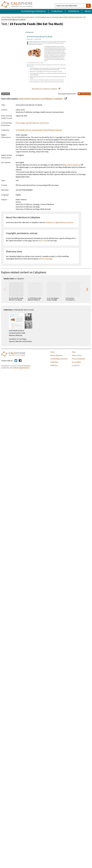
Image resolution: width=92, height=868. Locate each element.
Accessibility (76, 362)
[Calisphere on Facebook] (20, 361)
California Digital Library (21, 368)
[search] (88, 6)
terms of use (43, 241)
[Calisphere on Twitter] (16, 361)
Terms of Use (77, 355)
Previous (5, 289)
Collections (57, 11)
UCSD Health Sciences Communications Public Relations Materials (59, 17)
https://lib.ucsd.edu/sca (72, 165)
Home (52, 352)
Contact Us (76, 366)
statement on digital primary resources (59, 223)
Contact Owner (84, 94)
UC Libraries (26, 366)
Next (87, 289)
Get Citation (6, 94)
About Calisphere (56, 355)
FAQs (74, 352)
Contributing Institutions (33, 11)
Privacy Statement (78, 359)
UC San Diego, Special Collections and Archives (18, 17)
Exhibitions (74, 11)
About (88, 11)
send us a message (46, 259)
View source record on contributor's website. (41, 99)
